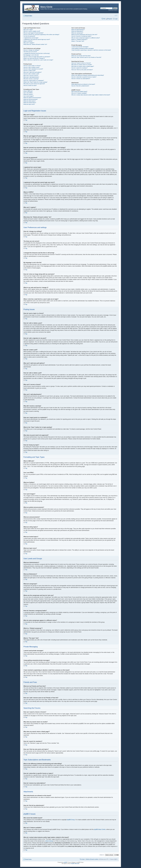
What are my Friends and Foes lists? (81, 56)
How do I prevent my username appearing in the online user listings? (41, 35)
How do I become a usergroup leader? (81, 36)
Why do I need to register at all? (32, 31)
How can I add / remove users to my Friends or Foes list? (86, 57)
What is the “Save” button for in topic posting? (35, 82)
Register (110, 19)
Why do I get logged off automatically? (34, 33)
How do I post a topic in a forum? (32, 66)
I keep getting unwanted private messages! (83, 48)
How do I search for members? (79, 68)
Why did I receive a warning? (31, 79)
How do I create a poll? (30, 71)
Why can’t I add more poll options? (33, 72)
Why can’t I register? (29, 43)
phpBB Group (71, 820)
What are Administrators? (78, 30)
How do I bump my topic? (30, 85)
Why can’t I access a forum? (31, 76)
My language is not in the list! (31, 55)
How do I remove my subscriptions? (81, 79)
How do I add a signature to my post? (33, 69)
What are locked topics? (30, 103)
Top (26, 120)
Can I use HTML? (28, 93)
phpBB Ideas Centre (100, 829)
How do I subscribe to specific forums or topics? (84, 77)
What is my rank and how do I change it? (34, 58)
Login (116, 19)
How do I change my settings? (31, 50)
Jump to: (102, 855)
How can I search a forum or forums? (81, 63)
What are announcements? (31, 99)
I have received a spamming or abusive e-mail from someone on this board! (91, 50)
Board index (29, 16)
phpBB (65, 862)
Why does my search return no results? (82, 65)
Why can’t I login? (28, 30)
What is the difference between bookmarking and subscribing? (88, 75)
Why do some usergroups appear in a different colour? (86, 38)
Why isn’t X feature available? (79, 93)
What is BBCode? (28, 91)
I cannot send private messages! (80, 47)
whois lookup (49, 841)
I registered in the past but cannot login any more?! (37, 39)
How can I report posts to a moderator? (34, 80)
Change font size (116, 15)
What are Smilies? (28, 94)
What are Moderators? (77, 31)
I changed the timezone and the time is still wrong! (37, 53)
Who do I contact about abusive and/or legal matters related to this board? (91, 95)
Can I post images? (29, 96)
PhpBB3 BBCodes (75, 863)
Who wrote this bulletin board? (79, 92)
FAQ (104, 19)
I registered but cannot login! (31, 38)
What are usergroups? (77, 33)
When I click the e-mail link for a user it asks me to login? (38, 60)
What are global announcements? (32, 98)
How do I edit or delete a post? (32, 67)
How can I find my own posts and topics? (82, 70)
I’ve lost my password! (29, 36)
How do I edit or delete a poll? (31, 74)
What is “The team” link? (78, 41)
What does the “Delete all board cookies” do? (35, 44)
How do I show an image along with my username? (37, 57)
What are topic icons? (29, 104)
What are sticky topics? (30, 101)
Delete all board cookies (92, 859)
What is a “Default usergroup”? (79, 39)
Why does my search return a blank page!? (83, 66)
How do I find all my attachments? (80, 86)
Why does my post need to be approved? (34, 84)
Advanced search (113, 10)
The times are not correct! (30, 52)
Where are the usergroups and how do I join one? (84, 35)
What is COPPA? (28, 41)
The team (82, 859)
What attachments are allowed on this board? (83, 84)
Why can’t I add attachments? (31, 77)
